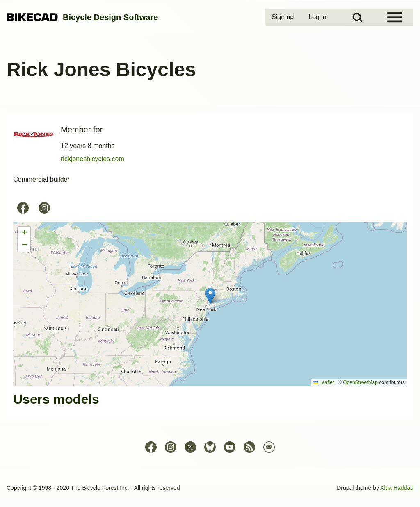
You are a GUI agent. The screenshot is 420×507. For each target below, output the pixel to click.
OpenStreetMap (360, 382)
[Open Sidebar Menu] (395, 17)
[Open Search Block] (357, 17)
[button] (210, 296)
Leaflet (323, 382)
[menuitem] (283, 17)
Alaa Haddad (397, 488)
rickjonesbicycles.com (92, 159)
